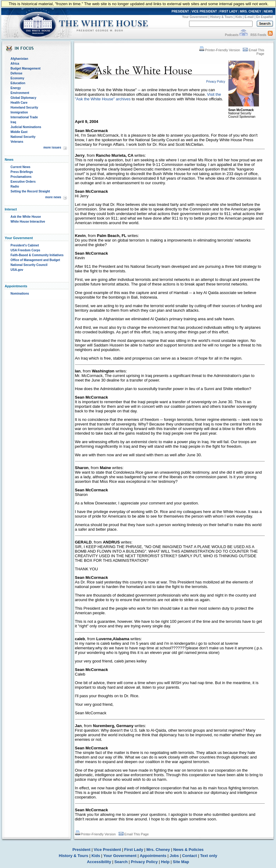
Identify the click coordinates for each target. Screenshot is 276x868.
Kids (239, 17)
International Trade (24, 117)
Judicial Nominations (26, 127)
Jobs (174, 856)
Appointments (153, 856)
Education (18, 83)
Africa (15, 64)
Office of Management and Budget (35, 260)
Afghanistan (20, 59)
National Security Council (29, 265)
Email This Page (134, 834)
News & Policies (188, 850)
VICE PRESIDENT (204, 11)
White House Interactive (28, 222)
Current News (21, 167)
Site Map (181, 862)
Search (121, 862)
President (81, 850)
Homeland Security (25, 108)
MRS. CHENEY (251, 11)
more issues (52, 147)
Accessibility (99, 862)
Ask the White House (26, 217)
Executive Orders (23, 182)
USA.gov (17, 270)
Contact (189, 856)
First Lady (134, 850)
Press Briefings (22, 172)
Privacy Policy (144, 862)
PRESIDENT (180, 11)
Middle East (19, 132)
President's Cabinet (25, 245)
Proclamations (21, 177)
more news (53, 197)
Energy (16, 88)
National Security (23, 137)
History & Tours (221, 17)
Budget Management (26, 68)
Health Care (19, 103)
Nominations (20, 294)
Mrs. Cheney (158, 850)
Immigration (19, 112)
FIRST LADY (229, 11)
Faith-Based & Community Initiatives (37, 255)
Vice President (107, 850)
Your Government (195, 17)
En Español (264, 17)
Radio (15, 187)
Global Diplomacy (23, 98)
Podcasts (231, 35)
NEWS (268, 11)
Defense (17, 73)
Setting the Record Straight (30, 191)
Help (165, 862)
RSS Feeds (258, 35)
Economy (18, 78)
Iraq (13, 122)
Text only (209, 856)
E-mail (249, 17)
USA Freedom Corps (25, 250)
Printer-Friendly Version (220, 50)
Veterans (17, 142)
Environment (20, 93)
